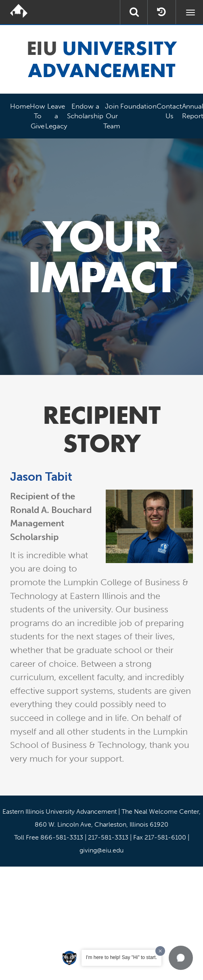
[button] (181, 958)
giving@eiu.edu (101, 850)
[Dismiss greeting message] (160, 951)
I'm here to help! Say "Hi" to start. (121, 957)
